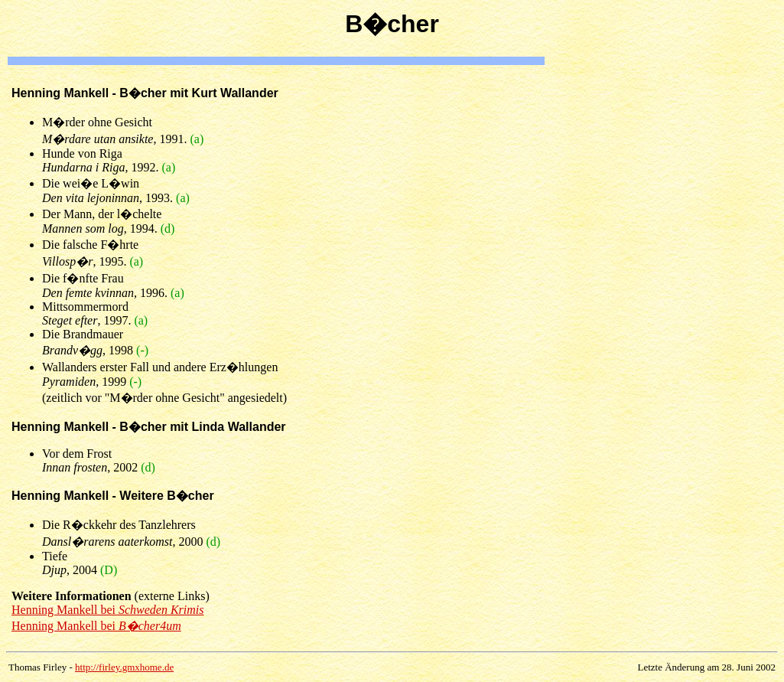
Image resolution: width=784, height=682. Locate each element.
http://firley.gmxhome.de (124, 667)
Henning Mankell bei (108, 610)
